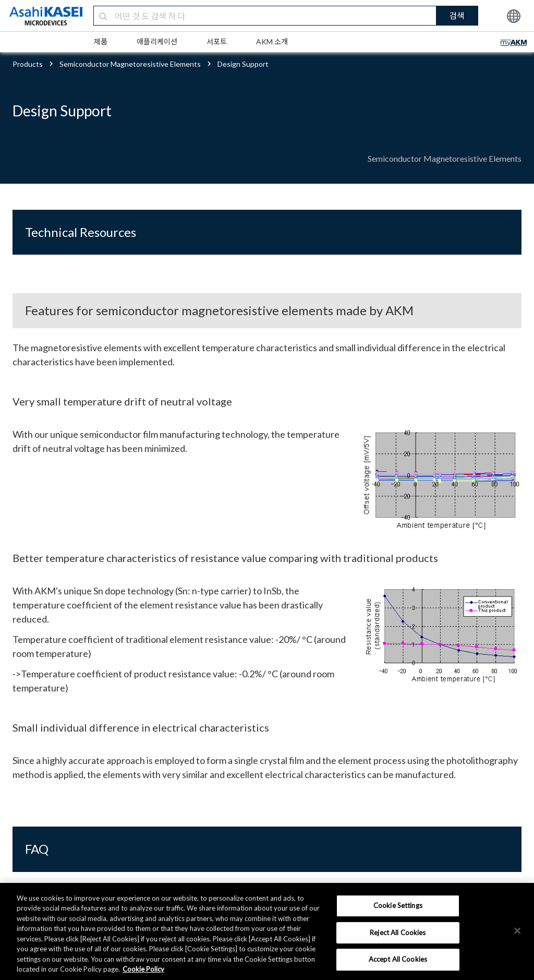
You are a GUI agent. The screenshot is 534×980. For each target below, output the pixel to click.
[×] (517, 930)
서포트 (217, 41)
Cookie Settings (398, 905)
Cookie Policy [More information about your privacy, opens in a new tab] (143, 969)
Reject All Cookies (398, 933)
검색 (457, 15)
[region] (267, 931)
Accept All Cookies (398, 959)
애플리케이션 (157, 41)
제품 (101, 41)
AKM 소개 (272, 41)
